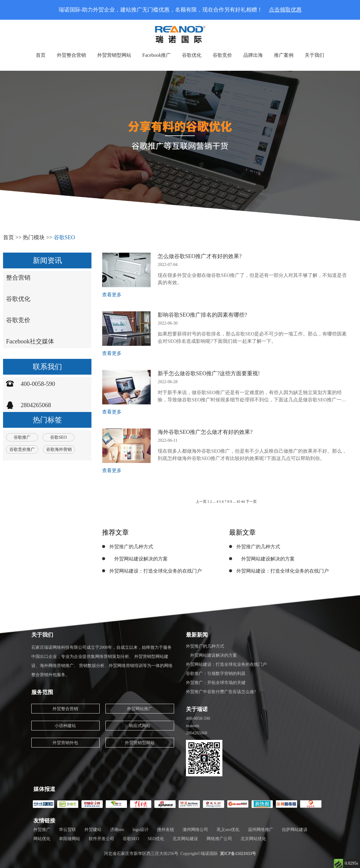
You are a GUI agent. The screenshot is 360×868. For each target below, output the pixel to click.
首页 (40, 55)
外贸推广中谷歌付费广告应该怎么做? (221, 692)
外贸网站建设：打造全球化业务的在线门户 (156, 571)
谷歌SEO (64, 237)
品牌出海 (253, 55)
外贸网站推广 (140, 709)
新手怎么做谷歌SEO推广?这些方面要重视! (209, 373)
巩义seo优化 (228, 830)
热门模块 (34, 237)
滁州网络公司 (195, 830)
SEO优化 (156, 839)
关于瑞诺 (197, 709)
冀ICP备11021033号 (238, 854)
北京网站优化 (253, 839)
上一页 (201, 502)
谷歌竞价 (223, 55)
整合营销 (18, 277)
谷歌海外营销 (59, 449)
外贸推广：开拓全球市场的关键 (216, 683)
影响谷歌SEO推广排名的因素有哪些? (202, 315)
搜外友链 (166, 830)
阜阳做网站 (70, 839)
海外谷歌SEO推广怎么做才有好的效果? (205, 432)
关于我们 (315, 55)
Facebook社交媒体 (30, 341)
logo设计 (141, 830)
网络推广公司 (219, 839)
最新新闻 (197, 635)
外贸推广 (42, 830)
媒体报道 (44, 789)
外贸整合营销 (71, 55)
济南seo (117, 830)
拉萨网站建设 (295, 830)
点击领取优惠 (285, 10)
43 (238, 502)
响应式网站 (140, 726)
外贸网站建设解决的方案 (139, 559)
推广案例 (284, 55)
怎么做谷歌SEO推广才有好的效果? (200, 256)
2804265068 (36, 405)
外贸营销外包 (65, 743)
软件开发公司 (101, 839)
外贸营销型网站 (114, 55)
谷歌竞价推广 (22, 449)
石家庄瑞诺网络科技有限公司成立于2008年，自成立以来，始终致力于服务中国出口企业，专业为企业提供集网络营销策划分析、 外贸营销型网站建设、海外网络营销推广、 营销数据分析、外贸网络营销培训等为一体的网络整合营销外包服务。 (102, 661)
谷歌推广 (22, 437)
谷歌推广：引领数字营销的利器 (216, 674)
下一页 (251, 502)
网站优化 (42, 839)
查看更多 (112, 295)
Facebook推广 (156, 55)
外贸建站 (93, 830)
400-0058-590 (38, 384)
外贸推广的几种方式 (131, 547)
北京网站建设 (185, 839)
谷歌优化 (192, 55)
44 (243, 502)
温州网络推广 (261, 830)
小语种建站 (65, 726)
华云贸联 (67, 830)
